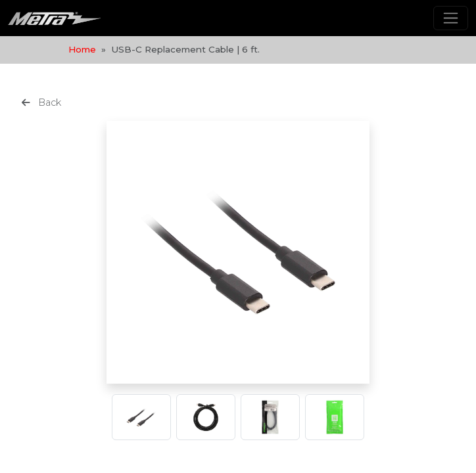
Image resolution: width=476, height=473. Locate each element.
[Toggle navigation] (451, 18)
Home (82, 49)
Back (41, 102)
